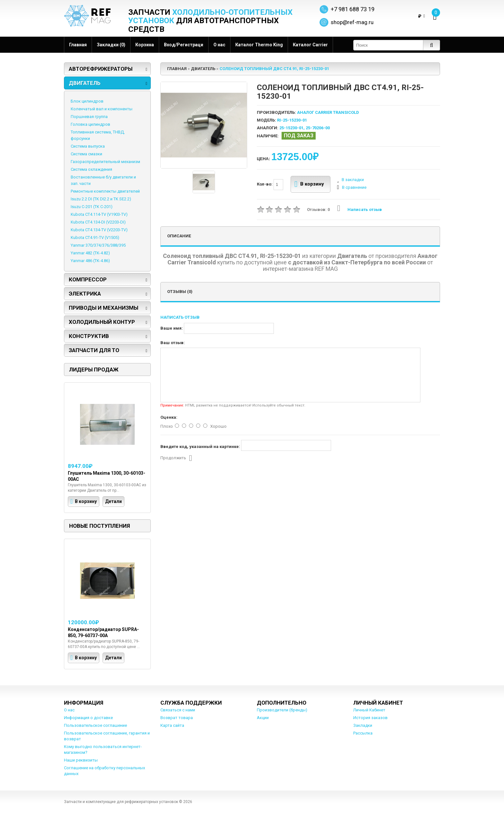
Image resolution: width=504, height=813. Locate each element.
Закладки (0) (111, 45)
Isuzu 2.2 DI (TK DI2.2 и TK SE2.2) (101, 199)
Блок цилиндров (87, 101)
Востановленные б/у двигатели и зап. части (103, 180)
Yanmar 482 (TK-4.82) (90, 253)
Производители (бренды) (282, 710)
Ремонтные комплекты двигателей (105, 191)
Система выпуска (88, 146)
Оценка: (169, 417)
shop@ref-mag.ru (352, 22)
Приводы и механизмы (104, 308)
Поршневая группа (89, 117)
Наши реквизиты (81, 760)
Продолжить (176, 458)
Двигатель (85, 83)
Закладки (363, 725)
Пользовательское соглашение (95, 725)
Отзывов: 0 (318, 210)
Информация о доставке (88, 718)
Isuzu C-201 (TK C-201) (92, 207)
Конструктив (89, 336)
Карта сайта (172, 725)
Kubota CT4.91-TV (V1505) (95, 238)
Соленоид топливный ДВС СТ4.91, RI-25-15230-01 (274, 69)
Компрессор (88, 279)
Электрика (85, 294)
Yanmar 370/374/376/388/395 (98, 245)
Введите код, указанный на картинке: (200, 447)
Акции (263, 718)
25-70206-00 (318, 128)
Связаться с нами (178, 710)
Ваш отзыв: (173, 343)
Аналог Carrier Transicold (328, 112)
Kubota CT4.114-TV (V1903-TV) (99, 214)
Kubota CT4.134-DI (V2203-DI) (98, 222)
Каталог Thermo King (259, 45)
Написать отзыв (360, 210)
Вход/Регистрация (184, 45)
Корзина (145, 45)
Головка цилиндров (90, 124)
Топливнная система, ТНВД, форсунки (98, 135)
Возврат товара (177, 718)
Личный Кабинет (369, 710)
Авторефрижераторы (101, 69)
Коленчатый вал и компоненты (102, 109)
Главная (78, 45)
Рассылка (363, 733)
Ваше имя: (172, 328)
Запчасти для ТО (94, 350)
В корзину (309, 184)
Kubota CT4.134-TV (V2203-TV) (99, 230)
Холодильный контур (102, 322)
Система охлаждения (91, 169)
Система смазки (86, 154)
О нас (219, 45)
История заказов (370, 718)
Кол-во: (270, 185)
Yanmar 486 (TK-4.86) (90, 261)
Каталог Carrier (310, 45)
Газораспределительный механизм (105, 162)
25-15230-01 (291, 128)
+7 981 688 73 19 (353, 9)
